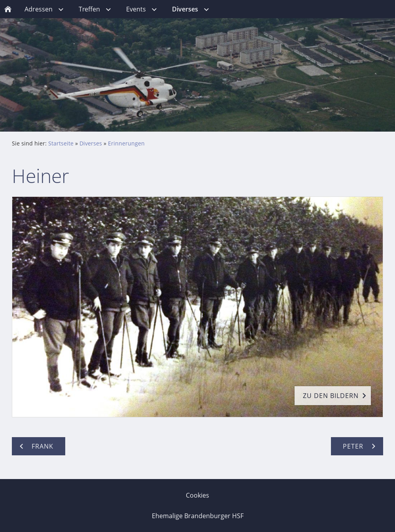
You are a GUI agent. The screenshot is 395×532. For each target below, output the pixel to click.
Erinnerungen (126, 143)
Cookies (197, 495)
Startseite (61, 143)
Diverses (91, 143)
